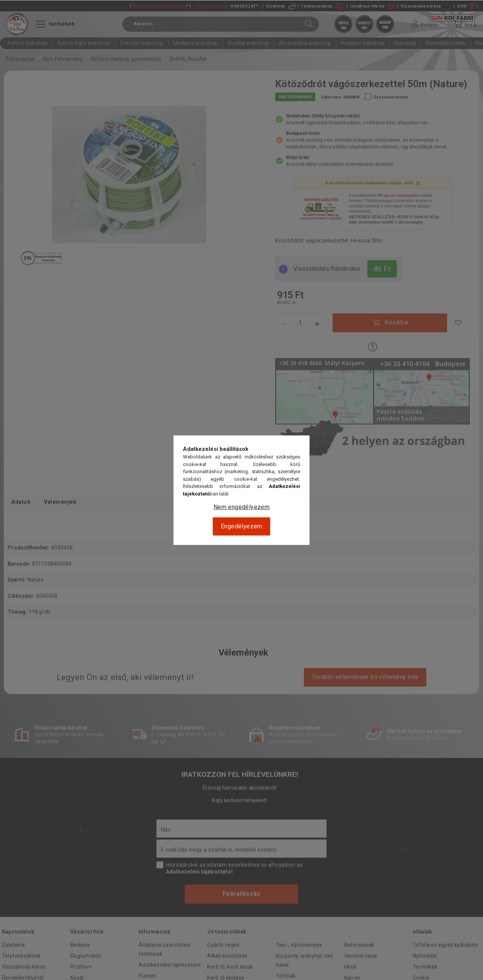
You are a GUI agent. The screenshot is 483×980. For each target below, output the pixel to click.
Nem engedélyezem (241, 507)
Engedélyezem (241, 526)
